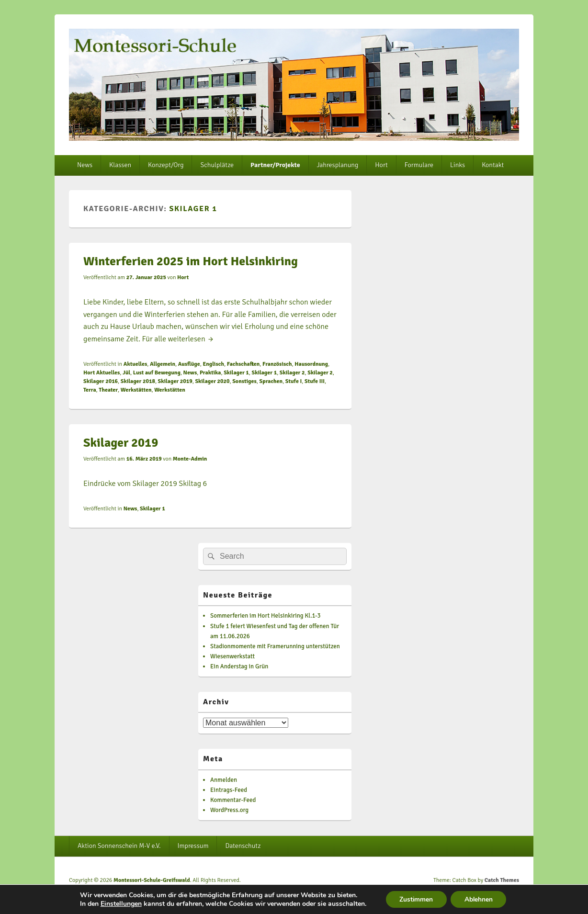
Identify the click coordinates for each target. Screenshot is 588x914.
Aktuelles (136, 364)
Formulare (419, 165)
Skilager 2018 (138, 381)
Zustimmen (415, 899)
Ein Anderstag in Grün (239, 666)
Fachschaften (243, 364)
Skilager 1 (236, 373)
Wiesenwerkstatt (232, 656)
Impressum (193, 846)
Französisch (277, 364)
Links (458, 165)
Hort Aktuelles (102, 373)
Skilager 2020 (212, 381)
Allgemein (163, 364)
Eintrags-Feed (229, 790)
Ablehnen (479, 899)
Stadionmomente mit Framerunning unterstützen (275, 646)
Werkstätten (136, 390)
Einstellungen (119, 903)
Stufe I (294, 381)
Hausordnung (311, 364)
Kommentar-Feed (233, 800)
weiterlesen (191, 339)
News (85, 165)
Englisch (213, 364)
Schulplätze (217, 165)
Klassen (120, 165)
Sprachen (271, 381)
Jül (126, 373)
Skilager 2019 (175, 381)
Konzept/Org (166, 165)
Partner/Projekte (275, 165)
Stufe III (315, 381)
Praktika (210, 373)
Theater (108, 390)
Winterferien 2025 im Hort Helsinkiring (191, 261)
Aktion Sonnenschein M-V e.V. (119, 846)
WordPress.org (229, 810)
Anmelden (224, 780)
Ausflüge (189, 364)
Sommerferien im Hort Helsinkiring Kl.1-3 (266, 616)
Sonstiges (244, 381)
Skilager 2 (292, 373)
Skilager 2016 (101, 381)
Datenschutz (243, 846)
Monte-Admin (190, 459)
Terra (90, 390)
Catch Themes (502, 880)
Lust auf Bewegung (157, 373)
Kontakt (493, 165)
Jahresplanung (338, 165)
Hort (381, 165)
